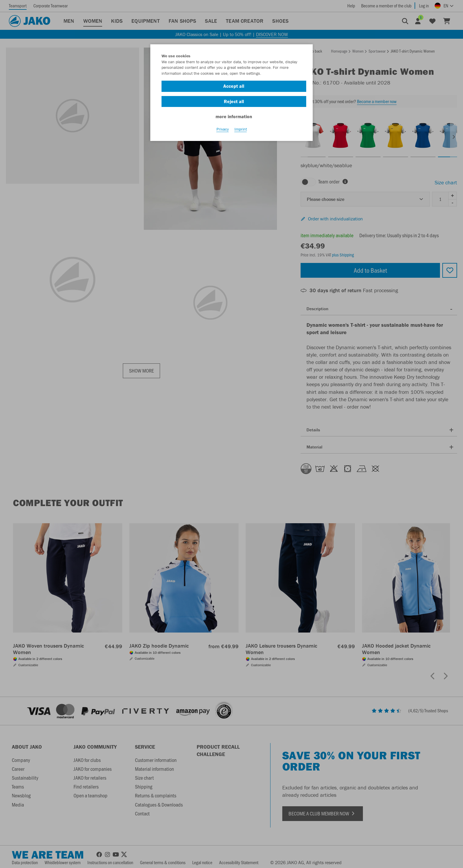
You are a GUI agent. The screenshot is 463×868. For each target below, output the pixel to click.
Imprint (241, 130)
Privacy (223, 130)
